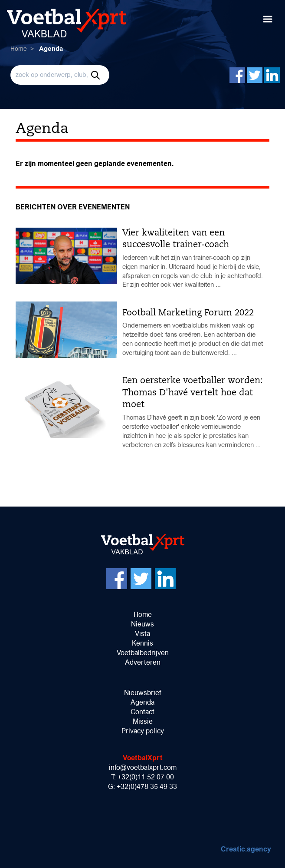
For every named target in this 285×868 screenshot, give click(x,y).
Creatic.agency (246, 849)
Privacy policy (143, 731)
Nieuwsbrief (142, 693)
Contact (142, 712)
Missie (143, 721)
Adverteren (143, 662)
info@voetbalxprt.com (143, 767)
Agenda (142, 702)
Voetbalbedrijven (143, 653)
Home (19, 49)
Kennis (142, 643)
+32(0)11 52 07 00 (146, 777)
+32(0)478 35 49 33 (147, 787)
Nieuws (142, 624)
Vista (142, 634)
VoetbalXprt (143, 758)
